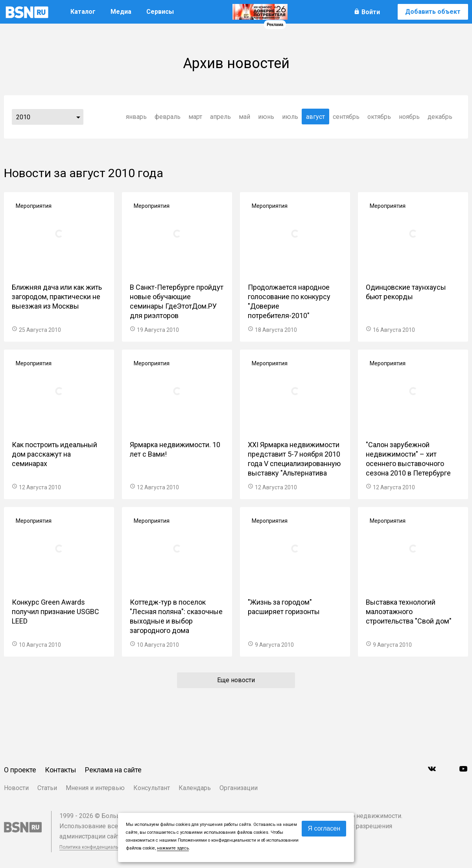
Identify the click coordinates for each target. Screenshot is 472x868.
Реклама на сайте (113, 770)
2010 (23, 117)
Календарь (195, 788)
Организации (239, 788)
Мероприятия (34, 206)
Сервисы (160, 12)
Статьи (47, 788)
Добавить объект (433, 12)
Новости (16, 788)
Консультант (152, 788)
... (78, 117)
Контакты (61, 770)
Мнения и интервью (95, 788)
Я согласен (324, 828)
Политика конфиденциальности (95, 847)
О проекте (20, 770)
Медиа (121, 12)
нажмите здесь (173, 848)
